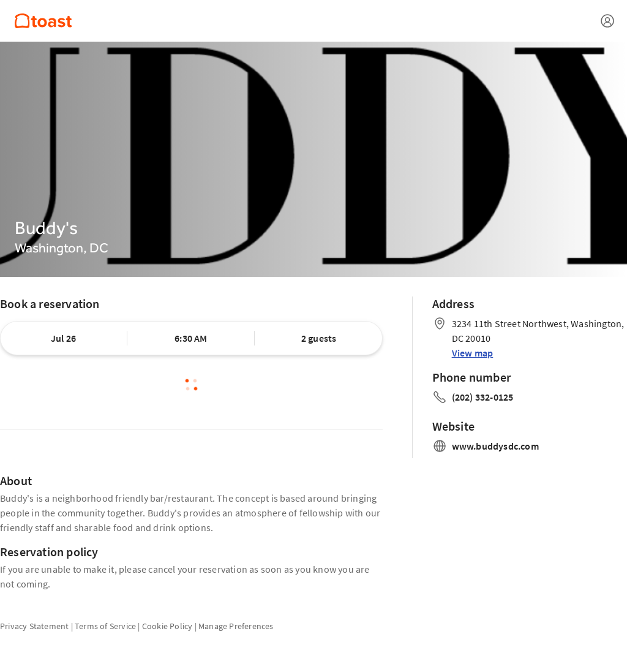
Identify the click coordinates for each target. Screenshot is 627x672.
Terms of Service (105, 626)
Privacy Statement (34, 626)
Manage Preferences (236, 626)
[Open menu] (607, 21)
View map (473, 353)
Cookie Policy (167, 626)
